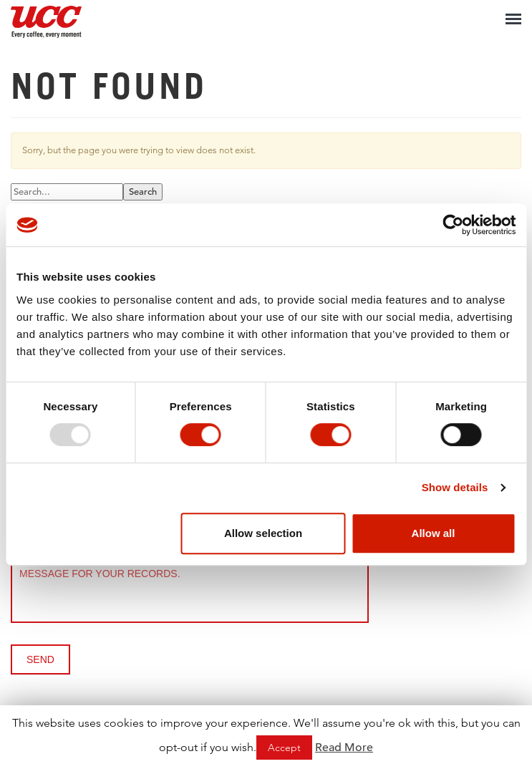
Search (143, 192)
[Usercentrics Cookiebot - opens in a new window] (453, 225)
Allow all (434, 533)
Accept (284, 748)
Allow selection (263, 533)
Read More (344, 748)
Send (40, 659)
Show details (455, 487)
